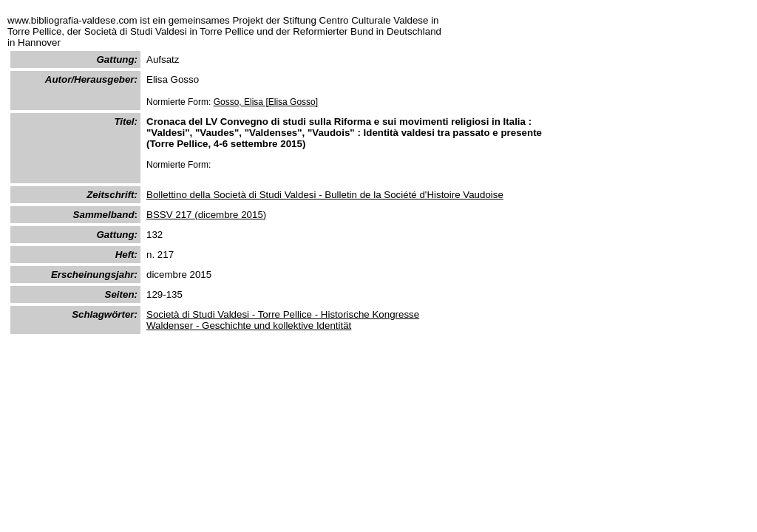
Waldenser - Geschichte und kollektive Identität (249, 325)
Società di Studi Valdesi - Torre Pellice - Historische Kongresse (283, 314)
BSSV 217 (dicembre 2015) (206, 215)
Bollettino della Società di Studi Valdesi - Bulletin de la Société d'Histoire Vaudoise (325, 195)
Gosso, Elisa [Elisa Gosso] (266, 102)
